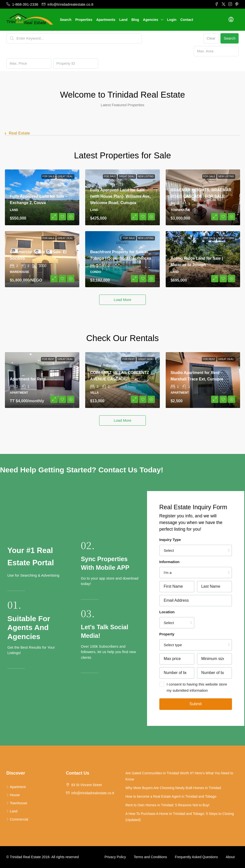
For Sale (48, 176)
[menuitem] (231, 20)
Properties (84, 20)
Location (167, 612)
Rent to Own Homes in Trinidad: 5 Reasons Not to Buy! (167, 805)
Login (172, 20)
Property (167, 634)
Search (66, 20)
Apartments (106, 20)
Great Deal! (65, 176)
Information (170, 562)
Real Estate (19, 133)
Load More (122, 300)
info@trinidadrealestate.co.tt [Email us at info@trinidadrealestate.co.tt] (93, 793)
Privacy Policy (115, 857)
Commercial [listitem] (17, 819)
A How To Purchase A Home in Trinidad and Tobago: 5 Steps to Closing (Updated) (180, 817)
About (230, 857)
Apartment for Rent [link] (28, 379)
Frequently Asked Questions (196, 857)
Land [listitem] (12, 811)
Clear (211, 38)
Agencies (150, 20)
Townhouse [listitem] (17, 803)
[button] (122, 133)
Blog (135, 20)
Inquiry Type (170, 540)
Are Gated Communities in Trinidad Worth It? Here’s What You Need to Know (179, 776)
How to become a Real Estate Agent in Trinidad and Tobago (171, 796)
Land (123, 20)
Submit (196, 704)
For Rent (48, 359)
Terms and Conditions (150, 857)
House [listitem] (13, 795)
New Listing (146, 176)
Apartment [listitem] (16, 787)
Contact (187, 20)
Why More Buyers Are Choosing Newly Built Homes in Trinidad (173, 788)
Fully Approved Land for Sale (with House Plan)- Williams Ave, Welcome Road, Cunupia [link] (120, 196)
